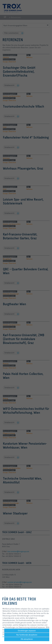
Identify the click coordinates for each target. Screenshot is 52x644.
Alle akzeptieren (27, 639)
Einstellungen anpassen (27, 631)
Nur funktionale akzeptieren (27, 635)
